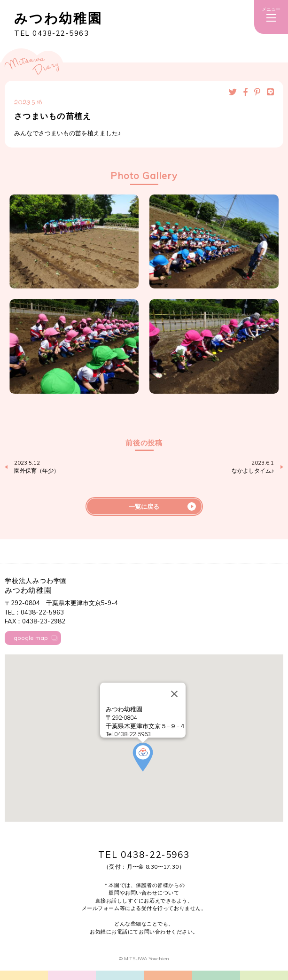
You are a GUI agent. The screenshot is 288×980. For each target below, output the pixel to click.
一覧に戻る (144, 506)
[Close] (174, 694)
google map (31, 638)
